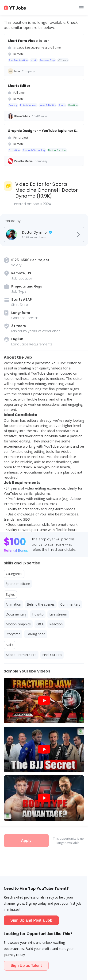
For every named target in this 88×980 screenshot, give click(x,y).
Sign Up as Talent (26, 966)
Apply (26, 840)
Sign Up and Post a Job (31, 920)
